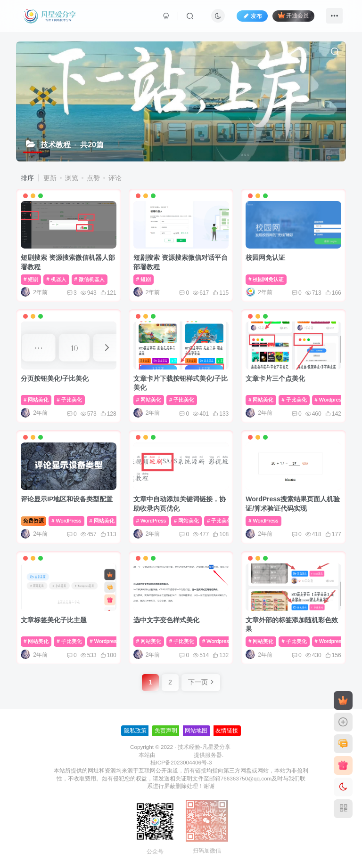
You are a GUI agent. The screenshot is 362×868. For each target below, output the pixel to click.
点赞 (93, 178)
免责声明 (166, 731)
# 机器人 (56, 279)
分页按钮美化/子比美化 (55, 378)
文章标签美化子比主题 (54, 620)
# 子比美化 (69, 400)
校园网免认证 (265, 257)
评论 (115, 178)
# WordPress (66, 521)
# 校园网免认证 (266, 279)
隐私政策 (135, 731)
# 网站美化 (36, 400)
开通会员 (293, 15)
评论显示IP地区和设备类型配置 (67, 499)
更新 (50, 178)
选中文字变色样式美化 (166, 620)
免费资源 (33, 521)
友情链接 (227, 731)
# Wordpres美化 (333, 400)
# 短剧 (31, 279)
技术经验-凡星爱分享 (204, 747)
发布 (252, 16)
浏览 (72, 178)
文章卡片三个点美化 (275, 378)
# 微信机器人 (90, 279)
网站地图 (196, 731)
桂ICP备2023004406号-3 (181, 762)
